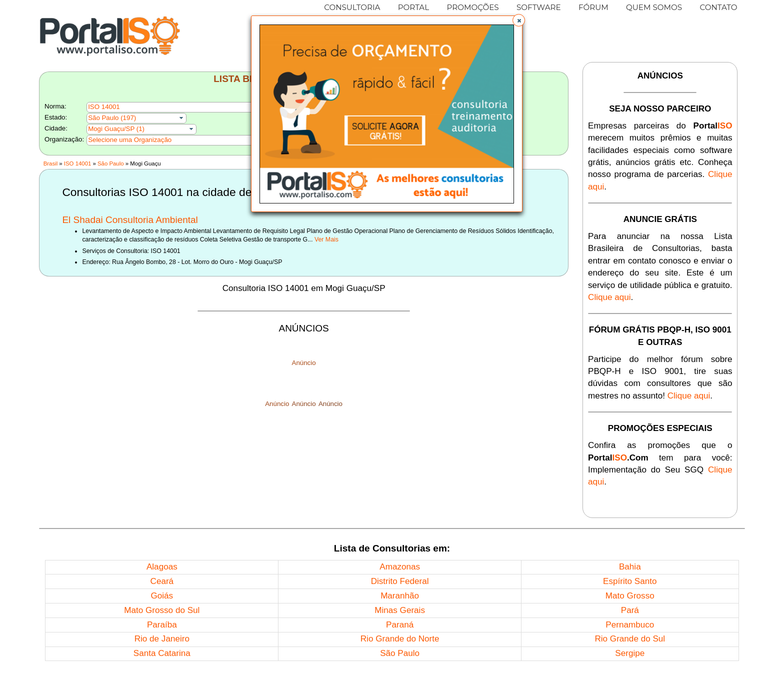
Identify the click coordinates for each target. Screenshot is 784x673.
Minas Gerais (400, 610)
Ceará (162, 581)
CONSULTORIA (352, 7)
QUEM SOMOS (654, 7)
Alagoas (162, 567)
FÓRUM (593, 7)
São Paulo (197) (112, 118)
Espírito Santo (630, 581)
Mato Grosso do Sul (162, 610)
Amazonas (400, 567)
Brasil (50, 163)
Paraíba (162, 625)
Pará (630, 610)
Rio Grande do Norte (400, 639)
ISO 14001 (77, 163)
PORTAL (414, 7)
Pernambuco (630, 625)
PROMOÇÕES (472, 7)
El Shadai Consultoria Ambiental (130, 220)
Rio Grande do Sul (630, 639)
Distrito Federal (400, 581)
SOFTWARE (539, 7)
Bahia (630, 567)
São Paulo (111, 163)
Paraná (400, 625)
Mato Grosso (630, 596)
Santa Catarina (162, 653)
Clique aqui (609, 297)
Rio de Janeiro (162, 639)
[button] (519, 20)
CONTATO (718, 7)
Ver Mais (326, 239)
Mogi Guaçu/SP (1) (116, 129)
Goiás (162, 596)
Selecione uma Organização (130, 140)
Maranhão (400, 596)
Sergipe (630, 653)
